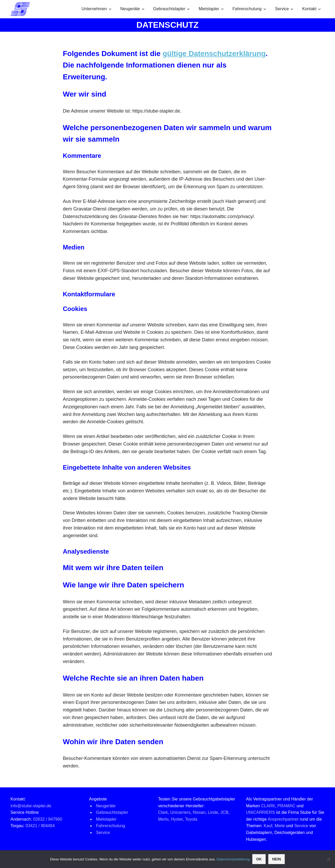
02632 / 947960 (48, 819)
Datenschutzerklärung (233, 859)
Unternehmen (97, 9)
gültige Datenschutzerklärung (214, 54)
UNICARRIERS (260, 812)
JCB (224, 812)
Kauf (268, 826)
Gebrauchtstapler (171, 9)
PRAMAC (286, 806)
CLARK (268, 806)
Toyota (191, 819)
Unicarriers (180, 812)
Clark (163, 812)
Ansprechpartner (283, 819)
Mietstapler (211, 9)
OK (259, 859)
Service (284, 9)
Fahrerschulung (249, 9)
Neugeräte (132, 9)
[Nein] (328, 859)
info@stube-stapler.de (31, 806)
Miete (280, 826)
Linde (213, 812)
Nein (277, 859)
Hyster (177, 819)
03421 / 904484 (40, 826)
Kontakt (312, 9)
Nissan (199, 812)
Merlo (163, 819)
